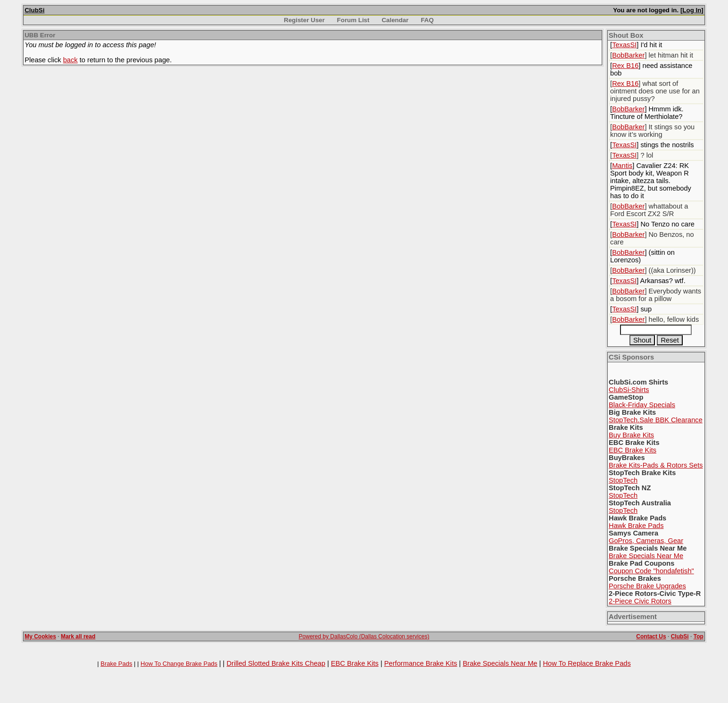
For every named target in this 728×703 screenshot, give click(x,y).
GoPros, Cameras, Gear (646, 541)
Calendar (395, 20)
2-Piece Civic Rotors (640, 601)
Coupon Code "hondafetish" (651, 571)
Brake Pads (116, 664)
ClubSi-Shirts (629, 390)
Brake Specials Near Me (646, 556)
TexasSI (624, 45)
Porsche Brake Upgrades (647, 586)
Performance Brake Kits (421, 663)
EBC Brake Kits (633, 450)
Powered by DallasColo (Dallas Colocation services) (364, 636)
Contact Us (651, 636)
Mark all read (78, 636)
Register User (304, 20)
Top (699, 636)
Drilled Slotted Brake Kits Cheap (276, 663)
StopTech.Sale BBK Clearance (656, 420)
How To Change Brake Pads (179, 664)
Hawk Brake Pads (636, 526)
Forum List (353, 20)
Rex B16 (625, 66)
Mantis (622, 166)
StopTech (623, 480)
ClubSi (34, 10)
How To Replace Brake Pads (587, 663)
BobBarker (628, 55)
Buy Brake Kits (631, 435)
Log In (692, 10)
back (70, 60)
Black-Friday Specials (642, 405)
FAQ (427, 20)
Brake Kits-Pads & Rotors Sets (656, 465)
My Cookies (40, 636)
